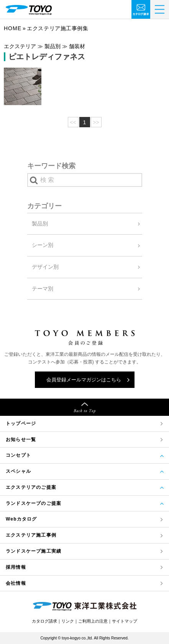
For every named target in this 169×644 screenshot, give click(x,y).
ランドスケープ (34, 551)
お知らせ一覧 (21, 440)
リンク (68, 621)
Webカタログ (21, 519)
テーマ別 (43, 289)
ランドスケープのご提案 (34, 503)
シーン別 (43, 245)
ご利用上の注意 (93, 621)
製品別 (40, 224)
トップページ (21, 423)
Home (13, 28)
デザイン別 (45, 267)
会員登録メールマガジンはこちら (84, 380)
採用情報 (16, 567)
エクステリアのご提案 (31, 487)
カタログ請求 (44, 621)
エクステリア (31, 535)
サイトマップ (125, 621)
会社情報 (16, 583)
